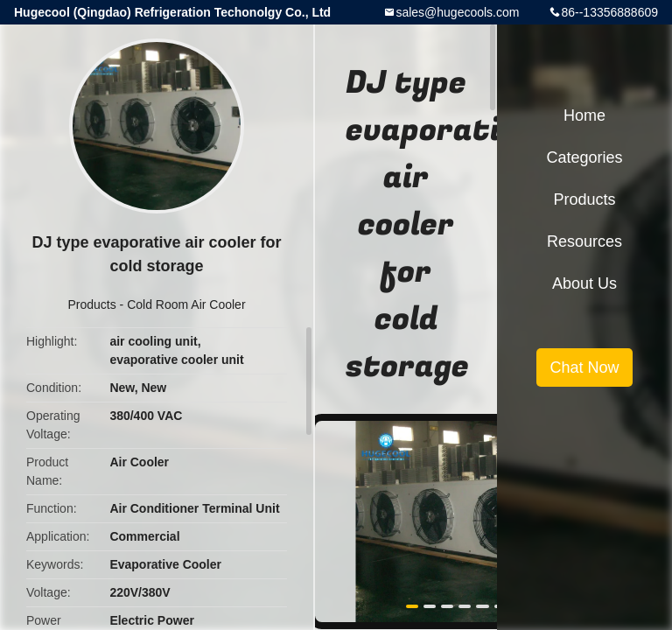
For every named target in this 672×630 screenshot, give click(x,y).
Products (91, 304)
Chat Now (584, 367)
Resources (584, 241)
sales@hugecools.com (457, 12)
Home (584, 115)
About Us (584, 283)
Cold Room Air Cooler (186, 304)
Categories (584, 157)
